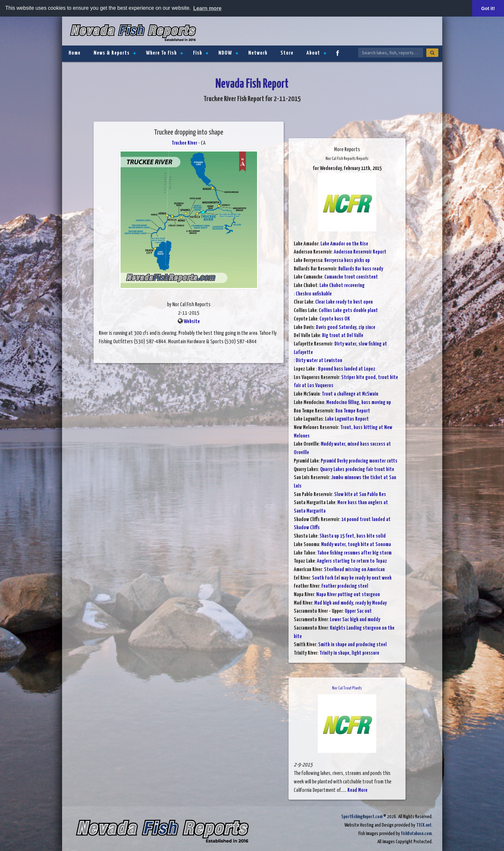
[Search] (432, 53)
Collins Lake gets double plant (348, 311)
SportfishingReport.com (362, 817)
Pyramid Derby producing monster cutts (359, 461)
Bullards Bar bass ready (361, 269)
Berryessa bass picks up (347, 261)
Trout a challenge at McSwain (350, 394)
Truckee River (184, 143)
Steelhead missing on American (354, 570)
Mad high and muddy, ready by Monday (350, 603)
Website (192, 322)
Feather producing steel (345, 586)
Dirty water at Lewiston (319, 361)
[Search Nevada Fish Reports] (391, 53)
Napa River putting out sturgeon (348, 595)
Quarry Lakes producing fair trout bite (357, 470)
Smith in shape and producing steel (352, 645)
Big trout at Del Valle (343, 336)
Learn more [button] (207, 8)
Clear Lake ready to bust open (344, 302)
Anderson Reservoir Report (360, 252)
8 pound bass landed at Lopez (347, 369)
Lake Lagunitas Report (347, 419)
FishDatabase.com (416, 834)
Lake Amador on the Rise (344, 244)
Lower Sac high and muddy (355, 620)
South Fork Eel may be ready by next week (352, 578)
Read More (357, 790)
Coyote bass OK (335, 319)
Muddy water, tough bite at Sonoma (356, 545)
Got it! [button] (488, 8)
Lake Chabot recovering (342, 286)
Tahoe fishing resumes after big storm (354, 553)
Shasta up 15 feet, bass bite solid (353, 536)
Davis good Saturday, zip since (346, 327)
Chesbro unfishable (314, 294)
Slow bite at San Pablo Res (360, 495)
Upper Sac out (358, 611)
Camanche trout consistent (351, 277)
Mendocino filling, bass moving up (359, 403)
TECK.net (424, 825)
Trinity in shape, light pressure (349, 653)
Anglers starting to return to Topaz (352, 561)
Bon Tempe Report (353, 411)
